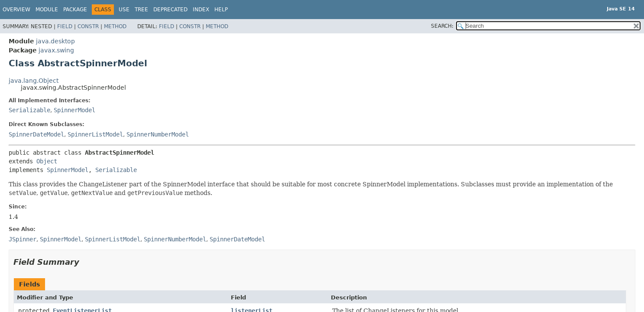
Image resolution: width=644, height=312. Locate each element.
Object (47, 161)
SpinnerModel (74, 110)
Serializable (29, 110)
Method (115, 26)
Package (75, 10)
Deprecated (170, 10)
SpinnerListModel (95, 134)
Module (47, 10)
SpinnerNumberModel (158, 134)
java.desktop (55, 41)
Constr (88, 26)
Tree (141, 10)
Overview (16, 10)
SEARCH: (442, 26)
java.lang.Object (34, 81)
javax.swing (56, 50)
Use (124, 10)
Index (201, 10)
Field (65, 26)
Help (221, 10)
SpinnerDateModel (36, 134)
